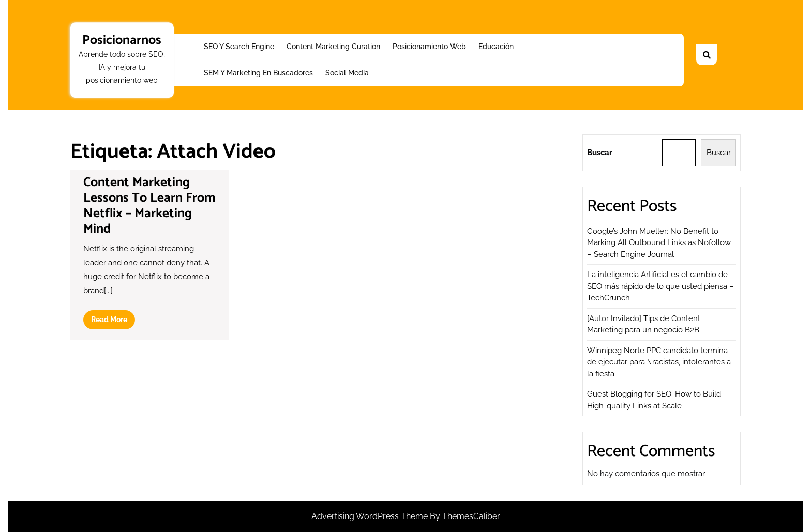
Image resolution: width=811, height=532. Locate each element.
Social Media (347, 73)
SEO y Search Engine (239, 47)
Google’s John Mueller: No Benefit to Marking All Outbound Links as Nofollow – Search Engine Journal (659, 243)
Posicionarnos (122, 40)
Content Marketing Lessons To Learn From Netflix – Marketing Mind (149, 206)
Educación (496, 47)
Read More (113, 322)
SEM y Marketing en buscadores (258, 73)
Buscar (600, 153)
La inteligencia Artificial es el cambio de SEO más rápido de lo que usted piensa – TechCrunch (660, 286)
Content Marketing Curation (333, 47)
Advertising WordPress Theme (371, 516)
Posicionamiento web (429, 47)
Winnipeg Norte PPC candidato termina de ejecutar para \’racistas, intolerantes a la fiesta (659, 362)
